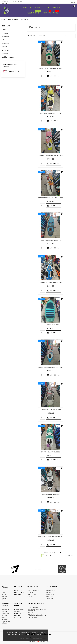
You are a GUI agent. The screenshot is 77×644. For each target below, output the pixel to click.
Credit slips (50, 594)
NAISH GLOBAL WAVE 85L (51, 517)
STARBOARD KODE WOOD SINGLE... (51, 559)
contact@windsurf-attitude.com (37, 616)
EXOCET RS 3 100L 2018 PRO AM (51, 305)
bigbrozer (45, 641)
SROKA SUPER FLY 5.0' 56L (51, 347)
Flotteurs (5, 26)
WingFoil (5, 50)
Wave (4, 40)
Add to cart (54, 76)
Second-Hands (34, 12)
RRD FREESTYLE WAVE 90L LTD (51, 136)
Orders (49, 592)
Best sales (18, 594)
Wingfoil (39, 7)
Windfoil (5, 54)
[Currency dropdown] (5, 4)
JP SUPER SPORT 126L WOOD (51, 432)
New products (19, 592)
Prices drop (18, 590)
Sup (48, 7)
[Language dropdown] (22, 1)
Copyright (30, 592)
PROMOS (47, 12)
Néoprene (57, 7)
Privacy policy (25, 638)
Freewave (6, 37)
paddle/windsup (8, 57)
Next (71, 556)
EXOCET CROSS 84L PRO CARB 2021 (51, 390)
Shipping (30, 596)
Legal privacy (31, 594)
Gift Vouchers (13, 72)
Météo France (19, 610)
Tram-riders (5, 613)
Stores (4, 598)
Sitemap (4, 596)
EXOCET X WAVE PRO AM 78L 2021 (51, 178)
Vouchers (49, 598)
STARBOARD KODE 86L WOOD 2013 (51, 220)
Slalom (4, 47)
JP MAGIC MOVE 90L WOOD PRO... (51, 263)
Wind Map (18, 612)
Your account (52, 586)
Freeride (5, 33)
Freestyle (5, 43)
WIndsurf (28, 7)
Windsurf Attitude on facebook (5, 617)
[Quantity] (43, 76)
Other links (18, 617)
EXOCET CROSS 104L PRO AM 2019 (51, 68)
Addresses (50, 596)
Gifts (56, 12)
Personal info (51, 590)
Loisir (4, 30)
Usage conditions (33, 590)
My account (5, 600)
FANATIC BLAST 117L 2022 (51, 474)
